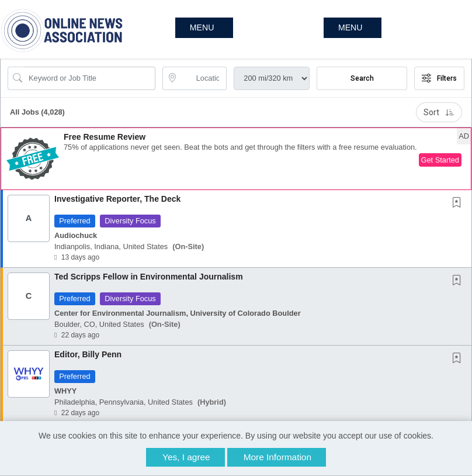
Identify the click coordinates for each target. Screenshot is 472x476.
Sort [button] (439, 112)
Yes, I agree (186, 457)
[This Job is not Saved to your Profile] (459, 203)
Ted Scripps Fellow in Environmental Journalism (149, 277)
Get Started (440, 160)
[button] (353, 28)
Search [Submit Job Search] (362, 78)
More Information (277, 457)
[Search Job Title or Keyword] (90, 78)
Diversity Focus (130, 221)
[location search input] (203, 78)
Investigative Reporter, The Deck (117, 199)
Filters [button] (439, 78)
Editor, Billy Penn (88, 354)
